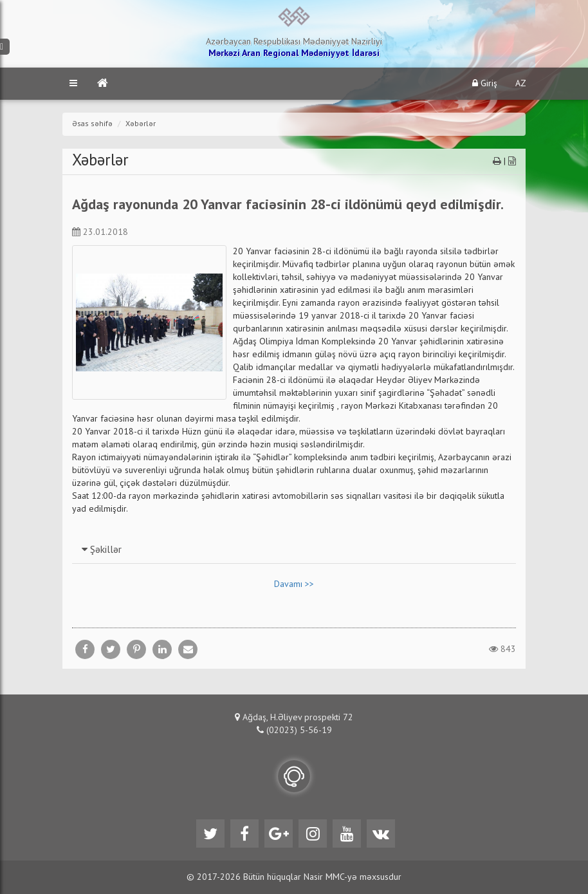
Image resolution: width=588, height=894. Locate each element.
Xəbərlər (141, 124)
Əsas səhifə (92, 124)
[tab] (294, 550)
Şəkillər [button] (102, 550)
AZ (521, 84)
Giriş (485, 83)
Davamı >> (294, 584)
